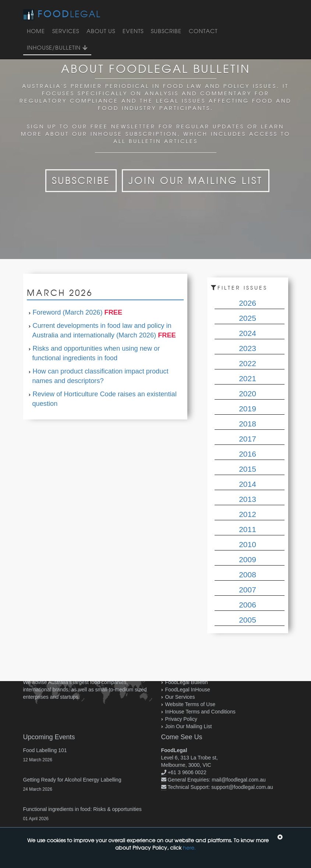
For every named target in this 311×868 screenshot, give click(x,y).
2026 (248, 303)
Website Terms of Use (190, 704)
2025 (248, 318)
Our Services (180, 697)
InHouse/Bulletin (57, 48)
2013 (248, 499)
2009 (248, 559)
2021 (248, 378)
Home (36, 31)
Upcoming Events (49, 737)
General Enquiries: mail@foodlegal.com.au (216, 780)
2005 (248, 620)
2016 (248, 454)
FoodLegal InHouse (188, 690)
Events (133, 31)
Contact (203, 31)
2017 (248, 439)
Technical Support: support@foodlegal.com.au (220, 787)
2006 (248, 605)
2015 (248, 469)
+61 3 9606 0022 (187, 772)
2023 (248, 348)
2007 (248, 590)
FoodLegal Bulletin (187, 682)
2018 (248, 424)
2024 (248, 333)
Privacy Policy (181, 719)
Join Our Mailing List (196, 180)
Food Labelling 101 (45, 750)
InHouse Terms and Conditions (200, 712)
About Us (101, 31)
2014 (248, 484)
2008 (248, 575)
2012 (248, 514)
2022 (248, 363)
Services (66, 31)
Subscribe (166, 31)
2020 (248, 394)
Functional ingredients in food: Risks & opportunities (82, 809)
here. (189, 848)
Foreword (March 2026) (68, 312)
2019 (248, 409)
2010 (248, 544)
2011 (248, 529)
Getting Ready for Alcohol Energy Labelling (72, 780)
